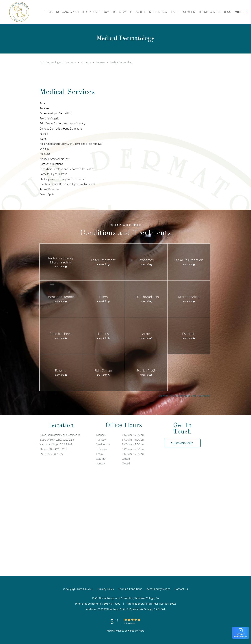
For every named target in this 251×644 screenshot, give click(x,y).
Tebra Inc (88, 589)
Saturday (125, 459)
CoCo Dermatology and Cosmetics (58, 62)
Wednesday (125, 444)
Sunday (125, 463)
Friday (125, 454)
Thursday (125, 449)
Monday (125, 435)
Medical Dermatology (121, 62)
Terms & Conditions (130, 589)
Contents (86, 62)
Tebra (141, 631)
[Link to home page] (15, 12)
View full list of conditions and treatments (185, 396)
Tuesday (125, 440)
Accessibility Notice (158, 589)
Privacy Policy (106, 589)
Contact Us (181, 589)
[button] (245, 12)
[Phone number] (182, 443)
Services (101, 62)
